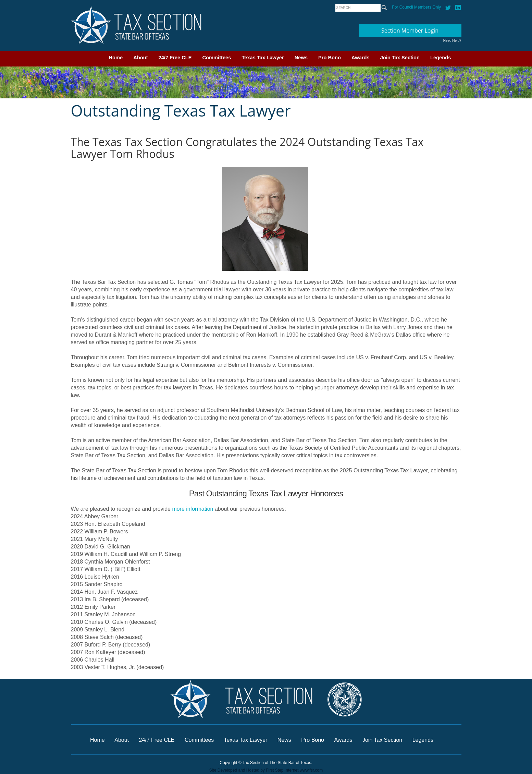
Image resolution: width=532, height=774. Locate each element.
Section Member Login (410, 31)
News (301, 58)
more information (193, 509)
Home (116, 58)
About (140, 58)
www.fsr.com (311, 770)
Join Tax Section (400, 58)
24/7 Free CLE (175, 58)
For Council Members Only (416, 7)
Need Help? (452, 41)
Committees (217, 58)
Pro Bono (330, 58)
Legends (441, 58)
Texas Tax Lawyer (263, 58)
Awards (361, 58)
